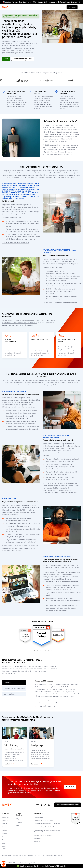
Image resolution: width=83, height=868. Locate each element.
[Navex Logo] (7, 7)
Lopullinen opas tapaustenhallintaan (39, 746)
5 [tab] (43, 651)
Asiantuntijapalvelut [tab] (12, 694)
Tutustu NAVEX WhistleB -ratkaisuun (16, 243)
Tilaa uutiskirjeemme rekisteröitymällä (68, 805)
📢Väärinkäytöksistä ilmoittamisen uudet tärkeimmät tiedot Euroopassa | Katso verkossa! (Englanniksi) (41, 2)
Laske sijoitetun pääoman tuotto (23, 59)
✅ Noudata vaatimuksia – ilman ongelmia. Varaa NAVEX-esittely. (41, 866)
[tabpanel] (42, 636)
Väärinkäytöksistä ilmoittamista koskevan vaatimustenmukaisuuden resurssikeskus (14, 748)
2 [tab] (35, 651)
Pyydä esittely (70, 787)
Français (5, 830)
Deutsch (5, 824)
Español (4, 833)
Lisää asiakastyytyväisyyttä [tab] (14, 688)
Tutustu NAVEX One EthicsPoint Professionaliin (60, 303)
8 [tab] (51, 651)
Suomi (4, 843)
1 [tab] (32, 651)
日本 (3, 837)
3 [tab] (37, 651)
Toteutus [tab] (7, 682)
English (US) (6, 817)
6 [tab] (46, 651)
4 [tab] (40, 651)
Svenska (5, 840)
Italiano (4, 827)
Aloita (6, 59)
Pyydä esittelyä (72, 7)
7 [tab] (48, 651)
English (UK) (6, 820)
